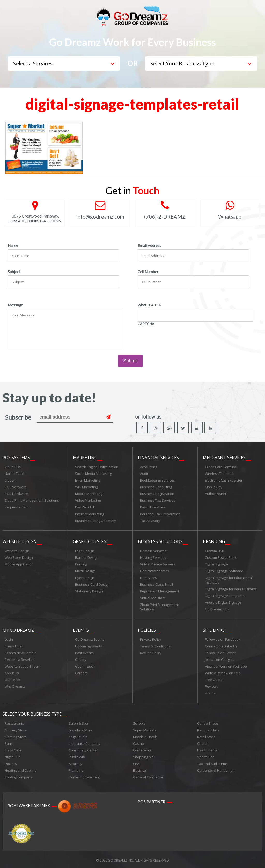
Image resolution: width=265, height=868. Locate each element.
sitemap (211, 692)
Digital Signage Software (224, 571)
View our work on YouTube (226, 665)
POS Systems (16, 458)
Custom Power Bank (221, 557)
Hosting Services (153, 557)
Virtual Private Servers (158, 564)
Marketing (85, 458)
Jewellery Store (81, 729)
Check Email (14, 645)
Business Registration (157, 494)
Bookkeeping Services (157, 481)
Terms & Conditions (155, 645)
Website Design (20, 541)
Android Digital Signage (223, 602)
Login (9, 639)
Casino (138, 742)
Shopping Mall (144, 756)
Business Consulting (156, 487)
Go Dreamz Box (217, 609)
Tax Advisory (150, 521)
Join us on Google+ (220, 659)
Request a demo (18, 507)
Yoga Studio (78, 735)
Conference (142, 749)
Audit (144, 474)
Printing (81, 564)
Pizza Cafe (13, 749)
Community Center (83, 749)
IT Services (148, 577)
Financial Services (158, 458)
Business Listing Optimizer (96, 521)
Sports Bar (205, 756)
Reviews (212, 686)
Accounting (149, 467)
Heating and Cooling (20, 769)
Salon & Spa (78, 722)
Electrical (140, 769)
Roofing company (18, 776)
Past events (84, 652)
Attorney (76, 762)
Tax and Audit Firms (212, 762)
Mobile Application (19, 564)
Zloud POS (13, 467)
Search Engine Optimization (97, 467)
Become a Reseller (19, 659)
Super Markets (145, 729)
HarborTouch (15, 474)
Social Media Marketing (93, 474)
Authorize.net (216, 494)
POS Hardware (16, 494)
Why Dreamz (15, 686)
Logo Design (85, 551)
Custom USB (215, 551)
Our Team (12, 679)
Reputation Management (160, 591)
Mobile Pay (214, 487)
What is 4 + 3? (149, 305)
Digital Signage (216, 564)
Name (13, 246)
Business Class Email (156, 584)
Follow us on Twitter (220, 652)
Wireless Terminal (219, 474)
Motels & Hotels (145, 735)
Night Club (13, 756)
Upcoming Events (89, 645)
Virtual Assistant (153, 598)
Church (203, 742)
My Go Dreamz (18, 629)
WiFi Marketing (86, 487)
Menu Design (85, 571)
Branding (214, 541)
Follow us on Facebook (223, 639)
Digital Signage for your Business (231, 589)
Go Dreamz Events (90, 639)
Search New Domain (21, 652)
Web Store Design (19, 557)
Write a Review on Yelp (223, 672)
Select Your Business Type (32, 713)
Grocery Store (16, 729)
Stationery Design (89, 591)
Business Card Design (92, 584)
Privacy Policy (151, 639)
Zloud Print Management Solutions (32, 501)
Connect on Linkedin (221, 645)
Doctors (11, 762)
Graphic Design (90, 541)
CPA (136, 762)
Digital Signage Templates (225, 595)
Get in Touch (85, 665)
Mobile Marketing (89, 494)
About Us (12, 672)
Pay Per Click (85, 507)
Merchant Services (224, 458)
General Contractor (148, 776)
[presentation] (177, 338)
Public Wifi (77, 756)
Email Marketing (87, 481)
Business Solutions (160, 541)
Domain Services (153, 551)
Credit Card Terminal (221, 467)
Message (15, 305)
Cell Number (148, 272)
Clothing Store (16, 735)
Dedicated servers (154, 571)
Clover (10, 481)
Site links (214, 629)
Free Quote (214, 679)
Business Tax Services (158, 501)
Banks (10, 742)
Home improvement (84, 776)
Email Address (149, 246)
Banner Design (87, 557)
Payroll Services (153, 507)
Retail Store (206, 735)
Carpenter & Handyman (216, 769)
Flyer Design (85, 577)
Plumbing (76, 769)
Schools (139, 722)
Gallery (81, 659)
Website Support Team (23, 665)
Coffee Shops (208, 722)
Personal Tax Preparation (160, 514)
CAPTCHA (146, 324)
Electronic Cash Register (224, 481)
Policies (147, 629)
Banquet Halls (208, 729)
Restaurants (14, 722)
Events (81, 629)
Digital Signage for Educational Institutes (229, 580)
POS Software (16, 487)
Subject (14, 272)
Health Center (208, 749)
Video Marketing (88, 501)
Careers (81, 672)
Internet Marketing (90, 514)
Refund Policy (151, 652)
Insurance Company (85, 742)
